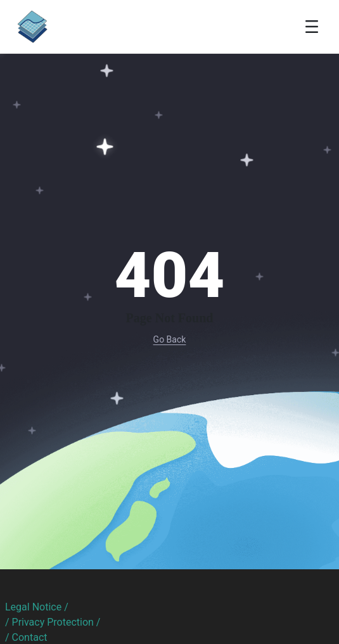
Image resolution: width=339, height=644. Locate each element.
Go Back (170, 339)
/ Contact (26, 637)
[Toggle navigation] (312, 27)
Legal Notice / (37, 607)
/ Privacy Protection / (53, 622)
